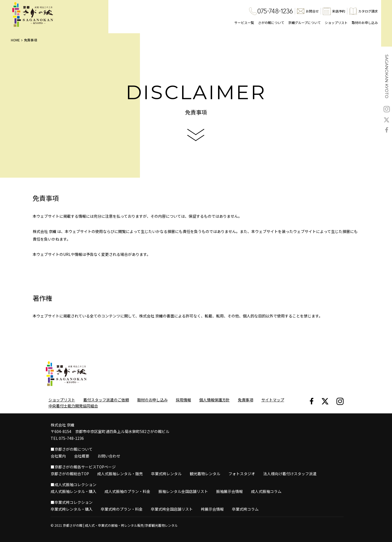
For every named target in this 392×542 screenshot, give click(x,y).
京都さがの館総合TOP (70, 474)
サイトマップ (273, 400)
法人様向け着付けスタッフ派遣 (290, 474)
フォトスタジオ (242, 474)
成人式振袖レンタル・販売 (120, 474)
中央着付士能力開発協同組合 (73, 406)
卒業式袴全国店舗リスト (172, 509)
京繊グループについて (304, 22)
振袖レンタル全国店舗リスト (183, 491)
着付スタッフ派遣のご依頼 (106, 400)
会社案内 (58, 456)
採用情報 (183, 400)
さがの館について (271, 22)
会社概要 (82, 456)
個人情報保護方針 (215, 400)
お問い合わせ (109, 456)
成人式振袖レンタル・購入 (73, 491)
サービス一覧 (244, 22)
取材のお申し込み (365, 22)
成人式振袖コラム (266, 491)
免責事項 (246, 400)
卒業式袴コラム (245, 509)
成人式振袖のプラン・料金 (127, 491)
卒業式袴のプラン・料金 (122, 509)
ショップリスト (336, 22)
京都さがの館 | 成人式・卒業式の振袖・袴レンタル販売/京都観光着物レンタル (120, 525)
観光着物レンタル (205, 474)
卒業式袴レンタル (166, 474)
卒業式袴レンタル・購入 (72, 509)
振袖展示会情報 (229, 491)
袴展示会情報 (212, 509)
